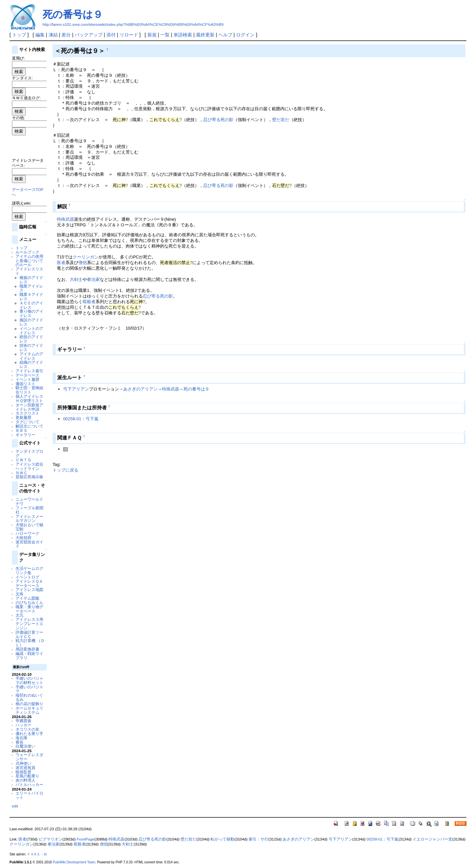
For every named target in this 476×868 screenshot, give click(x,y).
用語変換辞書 (27, 649)
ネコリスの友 (27, 729)
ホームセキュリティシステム (29, 710)
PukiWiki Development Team (74, 862)
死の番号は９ (73, 14)
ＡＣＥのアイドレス (31, 305)
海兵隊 (21, 738)
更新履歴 (23, 417)
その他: (18, 118)
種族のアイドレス (31, 280)
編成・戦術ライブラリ (29, 656)
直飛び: (18, 58)
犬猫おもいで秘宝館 (29, 527)
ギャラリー (25, 435)
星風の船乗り (27, 776)
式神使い (23, 763)
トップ (19, 35)
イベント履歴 (27, 379)
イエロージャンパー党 (432, 839)
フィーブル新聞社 (29, 510)
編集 (40, 35)
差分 (66, 35)
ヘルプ (225, 35)
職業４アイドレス (31, 297)
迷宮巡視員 (25, 768)
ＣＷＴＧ (23, 460)
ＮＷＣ (21, 473)
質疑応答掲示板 (29, 477)
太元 (20, 615)
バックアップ (89, 35)
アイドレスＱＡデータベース (29, 583)
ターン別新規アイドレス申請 (29, 407)
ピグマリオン (51, 839)
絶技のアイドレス (31, 339)
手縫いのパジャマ (29, 689)
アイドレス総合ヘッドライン (29, 466)
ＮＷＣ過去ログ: (26, 98)
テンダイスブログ (29, 453)
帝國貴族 (23, 721)
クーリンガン (86, 257)
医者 (61, 263)
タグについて (27, 422)
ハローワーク (27, 533)
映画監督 (23, 772)
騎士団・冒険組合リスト (29, 390)
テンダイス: (22, 78)
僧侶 (83, 263)
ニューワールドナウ (29, 501)
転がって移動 (222, 839)
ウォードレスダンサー (29, 757)
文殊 (20, 594)
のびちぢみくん (29, 602)
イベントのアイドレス (31, 331)
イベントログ (27, 577)
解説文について (29, 426)
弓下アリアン (76, 389)
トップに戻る (65, 470)
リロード (129, 35)
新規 (152, 35)
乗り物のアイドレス (31, 313)
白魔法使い (25, 746)
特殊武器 (65, 219)
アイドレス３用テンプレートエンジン (29, 624)
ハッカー (23, 725)
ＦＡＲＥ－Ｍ (37, 854)
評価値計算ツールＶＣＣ (29, 634)
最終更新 (205, 35)
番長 (20, 742)
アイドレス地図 (29, 590)
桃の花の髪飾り (29, 704)
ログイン (245, 35)
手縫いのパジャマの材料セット (29, 680)
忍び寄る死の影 (218, 120)
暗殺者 (89, 302)
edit (15, 806)
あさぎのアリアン (140, 389)
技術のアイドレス (31, 347)
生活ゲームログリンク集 (29, 571)
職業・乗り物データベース (29, 609)
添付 (111, 35)
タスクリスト (27, 413)
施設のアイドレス (31, 322)
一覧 (165, 35)
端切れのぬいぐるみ (29, 697)
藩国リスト (25, 384)
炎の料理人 (25, 780)
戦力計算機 (25, 640)
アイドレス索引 (29, 371)
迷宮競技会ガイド (29, 544)
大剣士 (76, 279)
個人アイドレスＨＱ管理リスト (29, 398)
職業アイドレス (31, 288)
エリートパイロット (29, 795)
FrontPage (86, 839)
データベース (27, 375)
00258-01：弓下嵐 (81, 419)
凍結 (53, 35)
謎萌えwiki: (22, 203)
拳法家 (93, 279)
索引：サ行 (258, 839)
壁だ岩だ (281, 120)
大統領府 (23, 538)
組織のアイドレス (31, 364)
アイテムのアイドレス (31, 356)
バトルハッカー (29, 784)
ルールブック (27, 252)
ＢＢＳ (21, 430)
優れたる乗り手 (29, 733)
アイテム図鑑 (27, 598)
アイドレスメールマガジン (29, 519)
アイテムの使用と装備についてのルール (29, 261)
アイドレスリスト (29, 271)
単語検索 (183, 35)
